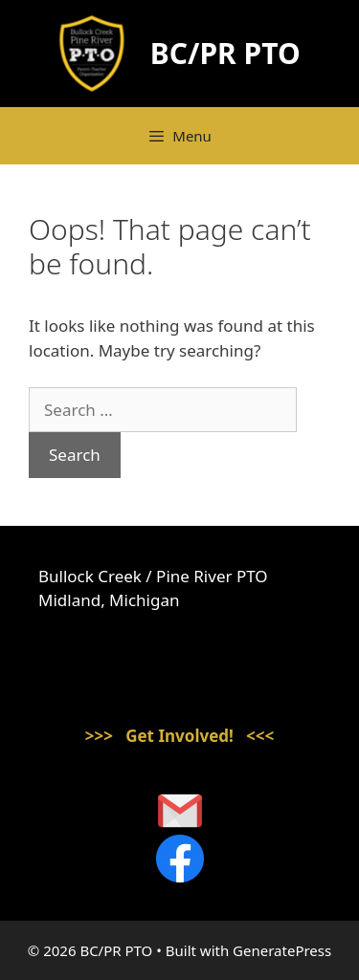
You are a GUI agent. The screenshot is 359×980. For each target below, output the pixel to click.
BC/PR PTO (225, 53)
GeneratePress (282, 950)
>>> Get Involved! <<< (180, 736)
